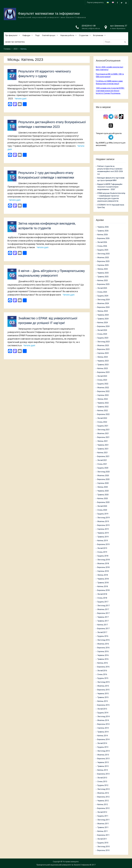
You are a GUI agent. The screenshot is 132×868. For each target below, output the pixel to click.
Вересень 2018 (103, 567)
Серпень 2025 (103, 265)
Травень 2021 (103, 449)
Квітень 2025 (103, 280)
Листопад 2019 (103, 518)
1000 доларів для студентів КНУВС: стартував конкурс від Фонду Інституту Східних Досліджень (110, 91)
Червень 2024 (103, 315)
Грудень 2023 (103, 338)
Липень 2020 (103, 487)
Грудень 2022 (103, 384)
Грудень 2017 (103, 602)
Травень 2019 (103, 537)
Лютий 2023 (102, 376)
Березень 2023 (103, 372)
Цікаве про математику (15, 42)
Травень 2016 (103, 659)
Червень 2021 (103, 445)
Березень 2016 (103, 667)
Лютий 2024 (102, 330)
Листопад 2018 (103, 560)
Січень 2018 (102, 598)
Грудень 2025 (103, 250)
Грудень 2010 (103, 843)
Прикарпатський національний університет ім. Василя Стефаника (63, 865)
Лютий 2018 (102, 594)
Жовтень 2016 (103, 644)
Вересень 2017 (103, 613)
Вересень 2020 (103, 479)
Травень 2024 (103, 319)
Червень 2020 (103, 491)
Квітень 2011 (103, 831)
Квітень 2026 (103, 235)
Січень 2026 (102, 246)
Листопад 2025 (103, 254)
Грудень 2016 (103, 636)
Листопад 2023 (103, 342)
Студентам (84, 36)
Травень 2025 (103, 277)
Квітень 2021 (103, 453)
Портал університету (95, 2)
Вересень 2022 (103, 391)
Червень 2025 (103, 273)
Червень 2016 (103, 655)
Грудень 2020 (103, 468)
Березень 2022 (103, 414)
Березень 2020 (103, 502)
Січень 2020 (102, 510)
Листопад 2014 (103, 716)
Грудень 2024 (103, 296)
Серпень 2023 (103, 353)
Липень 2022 (103, 399)
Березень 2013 (103, 774)
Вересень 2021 (103, 437)
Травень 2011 (103, 827)
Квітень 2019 (103, 541)
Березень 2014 (103, 739)
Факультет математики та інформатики (49, 14)
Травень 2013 (103, 766)
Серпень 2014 (103, 728)
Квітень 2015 (103, 701)
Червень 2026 (103, 227)
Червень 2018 (103, 579)
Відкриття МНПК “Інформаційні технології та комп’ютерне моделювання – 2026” (110, 187)
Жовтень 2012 (103, 793)
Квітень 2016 (103, 663)
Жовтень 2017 (103, 609)
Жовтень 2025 (103, 258)
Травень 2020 (103, 495)
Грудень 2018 (103, 556)
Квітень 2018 (103, 586)
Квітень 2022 (103, 410)
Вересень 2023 (103, 349)
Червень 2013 (103, 762)
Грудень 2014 (103, 713)
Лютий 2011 (102, 839)
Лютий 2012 (102, 812)
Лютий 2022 (102, 418)
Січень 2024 (102, 334)
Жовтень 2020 (103, 476)
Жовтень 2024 (103, 303)
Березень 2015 (103, 705)
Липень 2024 (103, 311)
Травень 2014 (103, 732)
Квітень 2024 (103, 323)
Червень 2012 (103, 801)
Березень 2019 (103, 544)
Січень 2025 (102, 292)
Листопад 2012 (103, 789)
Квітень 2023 (103, 368)
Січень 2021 (102, 464)
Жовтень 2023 (103, 345)
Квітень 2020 (103, 498)
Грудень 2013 (103, 747)
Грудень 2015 (103, 678)
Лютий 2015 (102, 709)
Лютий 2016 (102, 671)
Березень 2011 (103, 835)
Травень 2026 (103, 231)
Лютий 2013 (102, 778)
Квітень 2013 (103, 770)
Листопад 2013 (103, 751)
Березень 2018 (103, 590)
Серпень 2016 (103, 651)
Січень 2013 (102, 782)
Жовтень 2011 (103, 824)
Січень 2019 (102, 552)
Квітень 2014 (103, 736)
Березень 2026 (103, 238)
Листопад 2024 (103, 300)
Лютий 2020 (102, 506)
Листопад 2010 (103, 847)
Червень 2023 (103, 361)
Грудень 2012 (103, 785)
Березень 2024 (103, 326)
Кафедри (26, 36)
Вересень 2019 (103, 525)
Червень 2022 (103, 403)
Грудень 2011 (103, 816)
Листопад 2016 (103, 640)
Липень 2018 (103, 575)
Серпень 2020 (103, 483)
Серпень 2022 (103, 395)
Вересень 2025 (103, 261)
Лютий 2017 (102, 632)
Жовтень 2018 (103, 563)
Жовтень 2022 (103, 388)
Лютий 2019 (102, 548)
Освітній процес (49, 36)
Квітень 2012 (103, 804)
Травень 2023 (103, 365)
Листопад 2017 (103, 606)
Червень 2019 (103, 533)
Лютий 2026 (102, 242)
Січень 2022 (102, 422)
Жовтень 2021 (103, 433)
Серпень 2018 (103, 571)
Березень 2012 (103, 808)
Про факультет (11, 36)
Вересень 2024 (103, 307)
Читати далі (21, 99)
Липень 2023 (103, 357)
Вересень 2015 (103, 690)
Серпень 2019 (103, 529)
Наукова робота (67, 36)
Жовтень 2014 (103, 720)
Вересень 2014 (103, 724)
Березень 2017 (103, 629)
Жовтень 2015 (103, 686)
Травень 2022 (103, 407)
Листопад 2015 (103, 682)
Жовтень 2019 (103, 521)
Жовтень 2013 (103, 755)
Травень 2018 (103, 583)
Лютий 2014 (102, 743)
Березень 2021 (103, 456)
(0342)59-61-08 (89, 26)
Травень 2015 (103, 697)
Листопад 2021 (103, 430)
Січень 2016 (102, 674)
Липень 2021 (103, 441)
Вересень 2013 (103, 759)
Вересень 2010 (103, 850)
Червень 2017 (103, 617)
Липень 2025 (103, 269)
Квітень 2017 (103, 625)
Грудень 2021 (103, 426)
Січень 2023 (102, 380)
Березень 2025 (103, 284)
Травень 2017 (103, 621)
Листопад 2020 (103, 472)
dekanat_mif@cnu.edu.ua (91, 29)
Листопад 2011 (103, 820)
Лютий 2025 (102, 288)
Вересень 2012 (103, 797)
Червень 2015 (103, 694)
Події (37, 36)
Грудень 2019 (103, 514)
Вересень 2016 (103, 648)
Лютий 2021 (102, 460)
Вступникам (98, 36)
